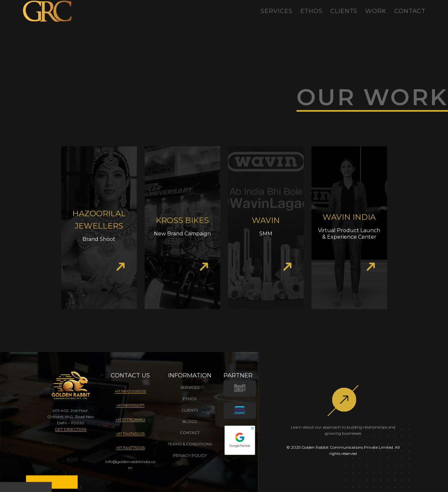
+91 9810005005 (130, 391)
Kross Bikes (182, 220)
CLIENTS (190, 410)
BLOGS (190, 422)
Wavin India (349, 217)
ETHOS (190, 399)
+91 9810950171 (130, 405)
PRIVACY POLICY (190, 455)
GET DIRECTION (71, 429)
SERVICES (190, 387)
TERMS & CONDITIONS (190, 444)
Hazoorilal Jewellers (99, 220)
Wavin (266, 220)
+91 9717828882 (130, 420)
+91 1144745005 (130, 434)
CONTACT (190, 433)
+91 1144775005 (130, 448)
